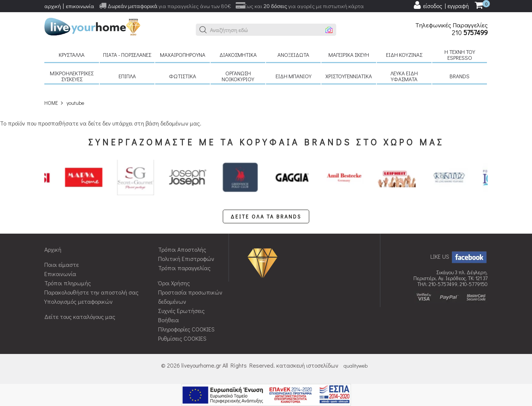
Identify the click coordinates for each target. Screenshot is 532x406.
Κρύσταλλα (72, 55)
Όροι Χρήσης (174, 283)
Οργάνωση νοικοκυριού (238, 76)
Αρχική (53, 249)
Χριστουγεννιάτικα (349, 76)
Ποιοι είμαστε (62, 264)
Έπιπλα (127, 76)
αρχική (53, 6)
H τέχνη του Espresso (460, 55)
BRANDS (460, 76)
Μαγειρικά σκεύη (349, 55)
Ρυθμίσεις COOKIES (182, 338)
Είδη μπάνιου (294, 76)
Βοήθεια (168, 320)
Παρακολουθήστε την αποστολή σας (91, 292)
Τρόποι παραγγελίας (184, 268)
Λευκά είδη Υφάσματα (404, 76)
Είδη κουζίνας (404, 55)
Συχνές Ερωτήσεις (181, 311)
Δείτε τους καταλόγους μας (80, 316)
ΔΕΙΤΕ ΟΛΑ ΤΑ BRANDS (266, 216)
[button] (203, 30)
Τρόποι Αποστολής (182, 249)
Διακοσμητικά (238, 55)
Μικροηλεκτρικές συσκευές (72, 76)
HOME (51, 103)
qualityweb (356, 366)
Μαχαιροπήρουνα (183, 55)
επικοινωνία (80, 6)
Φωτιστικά (183, 76)
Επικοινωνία (60, 274)
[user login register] (441, 5)
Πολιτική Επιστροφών (186, 259)
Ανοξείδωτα (293, 55)
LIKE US (459, 256)
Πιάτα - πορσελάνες (127, 55)
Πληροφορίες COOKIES (186, 329)
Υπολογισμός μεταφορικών (79, 301)
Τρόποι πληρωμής (68, 283)
